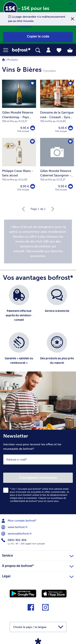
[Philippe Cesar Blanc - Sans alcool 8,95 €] (19, 167)
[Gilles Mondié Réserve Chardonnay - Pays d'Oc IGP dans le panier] (33, 128)
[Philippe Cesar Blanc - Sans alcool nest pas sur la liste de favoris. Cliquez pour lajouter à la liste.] (32, 142)
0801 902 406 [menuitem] (14, 540)
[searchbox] (38, 50)
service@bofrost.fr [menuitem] (17, 534)
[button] (8, 50)
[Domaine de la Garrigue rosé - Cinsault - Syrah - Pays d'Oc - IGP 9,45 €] (57, 109)
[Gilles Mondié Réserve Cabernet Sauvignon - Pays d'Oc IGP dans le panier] (71, 186)
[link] (21, 50)
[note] (38, 241)
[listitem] (19, 307)
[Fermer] (71, 4)
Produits (13, 60)
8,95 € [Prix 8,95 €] (25, 186)
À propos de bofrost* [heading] (38, 565)
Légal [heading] (38, 576)
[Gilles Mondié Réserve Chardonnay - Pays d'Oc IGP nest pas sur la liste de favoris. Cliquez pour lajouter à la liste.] (32, 83)
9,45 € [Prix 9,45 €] (63, 128)
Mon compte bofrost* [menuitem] (19, 521)
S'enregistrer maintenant (38, 478)
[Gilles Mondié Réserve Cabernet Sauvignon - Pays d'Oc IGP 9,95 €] (57, 167)
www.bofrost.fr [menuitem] (15, 527)
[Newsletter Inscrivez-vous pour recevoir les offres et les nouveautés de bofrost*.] (38, 472)
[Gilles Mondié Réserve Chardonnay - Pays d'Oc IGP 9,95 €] (19, 109)
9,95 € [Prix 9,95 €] (25, 128)
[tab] (48, 50)
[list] (38, 330)
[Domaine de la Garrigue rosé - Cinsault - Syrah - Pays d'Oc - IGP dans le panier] (71, 128)
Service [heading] (38, 555)
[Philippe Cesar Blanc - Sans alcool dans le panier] (33, 186)
